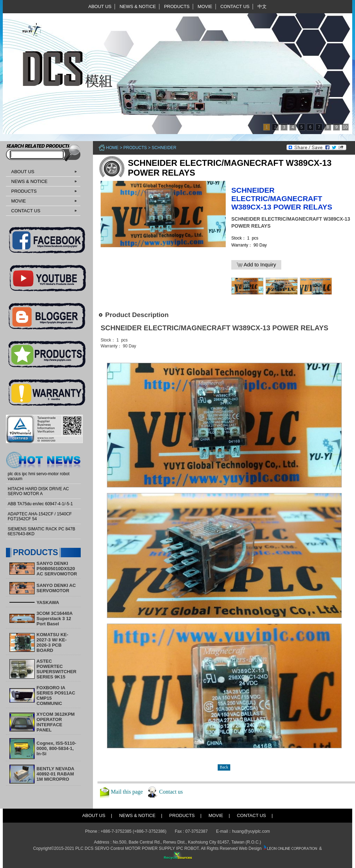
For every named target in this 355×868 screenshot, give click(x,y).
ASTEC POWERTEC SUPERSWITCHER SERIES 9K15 (57, 669)
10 (345, 127)
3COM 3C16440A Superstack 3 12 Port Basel (55, 619)
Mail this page (127, 791)
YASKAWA (48, 602)
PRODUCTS (177, 6)
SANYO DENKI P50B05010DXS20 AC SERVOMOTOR (57, 569)
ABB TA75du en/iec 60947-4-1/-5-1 (40, 504)
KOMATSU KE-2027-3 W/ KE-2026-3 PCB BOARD (53, 642)
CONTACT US (235, 6)
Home (112, 148)
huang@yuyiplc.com (251, 831)
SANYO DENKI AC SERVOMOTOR (56, 588)
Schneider (164, 148)
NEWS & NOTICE (138, 6)
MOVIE (205, 6)
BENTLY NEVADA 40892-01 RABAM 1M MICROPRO (56, 774)
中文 (262, 6)
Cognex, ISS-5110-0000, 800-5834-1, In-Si (56, 748)
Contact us (171, 791)
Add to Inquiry (256, 265)
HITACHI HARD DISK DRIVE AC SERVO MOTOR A (38, 491)
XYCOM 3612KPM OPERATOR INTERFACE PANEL (56, 722)
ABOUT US (100, 6)
